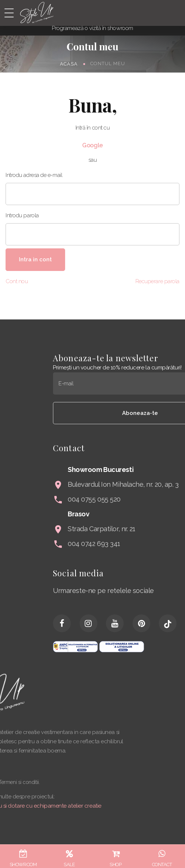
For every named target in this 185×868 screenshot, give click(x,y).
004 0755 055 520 (143, 499)
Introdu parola (22, 215)
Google (92, 145)
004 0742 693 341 (143, 544)
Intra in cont (35, 259)
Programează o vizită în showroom (92, 28)
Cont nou (17, 281)
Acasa (69, 63)
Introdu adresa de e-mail (34, 175)
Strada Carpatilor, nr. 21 (151, 529)
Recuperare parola (157, 281)
